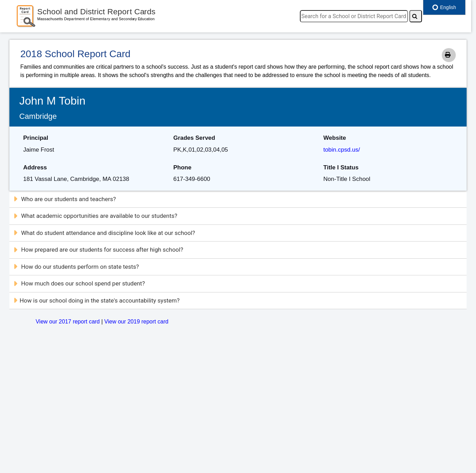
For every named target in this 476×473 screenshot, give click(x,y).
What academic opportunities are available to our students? (95, 216)
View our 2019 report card (136, 322)
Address (35, 167)
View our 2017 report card (68, 322)
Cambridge (38, 116)
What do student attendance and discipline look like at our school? (104, 233)
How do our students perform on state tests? (76, 267)
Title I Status (341, 167)
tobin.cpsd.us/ (342, 150)
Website (335, 138)
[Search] (416, 16)
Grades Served (194, 138)
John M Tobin (52, 101)
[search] (354, 16)
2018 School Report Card (75, 54)
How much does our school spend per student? (79, 283)
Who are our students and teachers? (65, 199)
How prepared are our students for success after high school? (98, 250)
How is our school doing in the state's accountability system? (96, 300)
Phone (182, 167)
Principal (36, 138)
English (444, 7)
